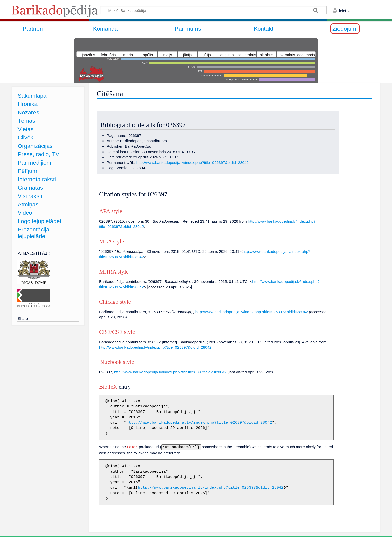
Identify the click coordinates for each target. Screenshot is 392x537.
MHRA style (114, 272)
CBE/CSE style (117, 332)
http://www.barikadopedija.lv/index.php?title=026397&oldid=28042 (193, 162)
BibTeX (108, 387)
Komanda (105, 29)
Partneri (33, 29)
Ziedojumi (345, 29)
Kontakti (264, 29)
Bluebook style (117, 362)
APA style (111, 211)
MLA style (112, 241)
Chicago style (115, 302)
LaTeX (132, 447)
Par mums (188, 29)
